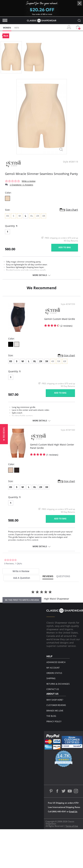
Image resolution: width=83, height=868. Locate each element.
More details (40, 275)
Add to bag (65, 247)
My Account (53, 668)
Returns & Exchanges (58, 684)
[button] (4, 434)
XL (35, 361)
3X (47, 361)
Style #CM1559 (68, 304)
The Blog (51, 716)
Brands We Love (55, 711)
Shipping (51, 678)
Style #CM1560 (68, 430)
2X (41, 361)
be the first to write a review (22, 600)
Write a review (29, 181)
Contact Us (53, 689)
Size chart (72, 210)
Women (7, 28)
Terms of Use (72, 826)
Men (17, 28)
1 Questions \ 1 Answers (21, 185)
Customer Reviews (56, 705)
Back (6, 36)
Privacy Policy (54, 721)
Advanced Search (56, 662)
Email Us (73, 812)
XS (11, 361)
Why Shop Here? (55, 700)
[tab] (21, 571)
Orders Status (54, 673)
